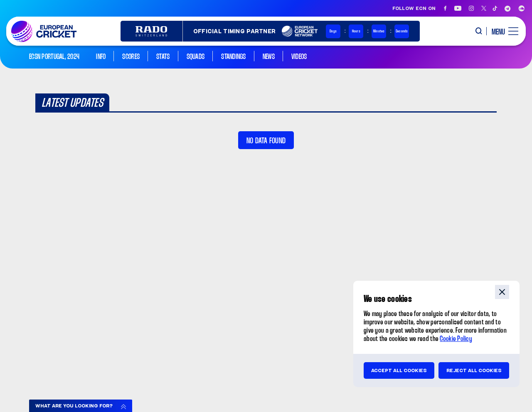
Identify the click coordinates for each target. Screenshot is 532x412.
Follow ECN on (414, 8)
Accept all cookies (399, 370)
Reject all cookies (474, 370)
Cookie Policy (456, 339)
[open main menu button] (502, 31)
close (502, 292)
